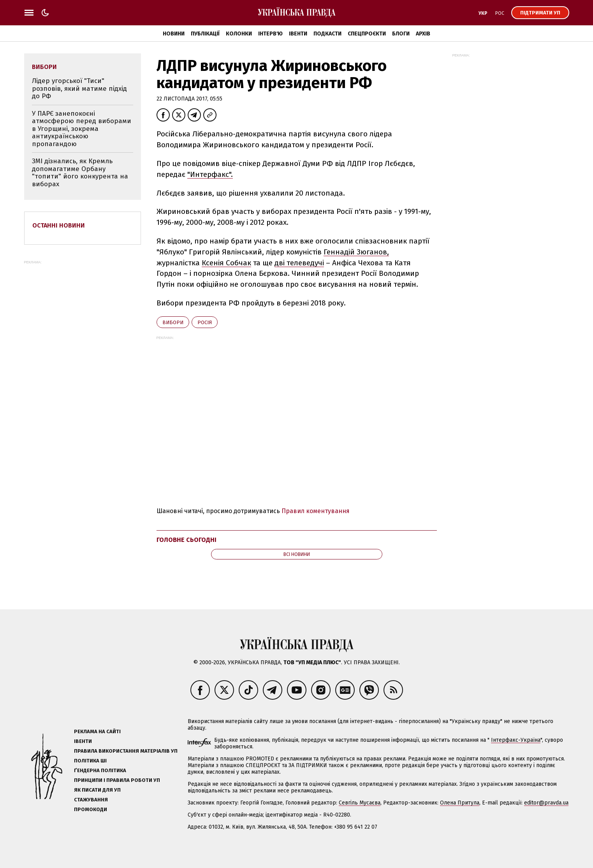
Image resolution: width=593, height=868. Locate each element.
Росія (205, 322)
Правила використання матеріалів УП (126, 751)
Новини (174, 34)
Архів (423, 34)
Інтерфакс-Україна (516, 740)
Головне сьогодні (187, 540)
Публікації (205, 34)
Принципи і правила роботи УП (117, 780)
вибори (173, 322)
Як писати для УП (97, 790)
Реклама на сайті (97, 731)
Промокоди (91, 809)
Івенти (298, 34)
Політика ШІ (90, 761)
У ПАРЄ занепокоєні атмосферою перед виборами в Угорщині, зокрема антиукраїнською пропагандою (82, 129)
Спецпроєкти (367, 34)
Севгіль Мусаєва (360, 803)
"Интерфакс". (210, 174)
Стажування (91, 800)
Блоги (401, 34)
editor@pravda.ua (546, 803)
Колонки (239, 34)
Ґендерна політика (100, 770)
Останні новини (59, 225)
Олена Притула (460, 803)
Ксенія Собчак (226, 263)
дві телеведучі (299, 263)
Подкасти (327, 34)
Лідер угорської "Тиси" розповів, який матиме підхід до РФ (79, 88)
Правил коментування (316, 511)
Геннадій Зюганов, (356, 252)
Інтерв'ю (270, 34)
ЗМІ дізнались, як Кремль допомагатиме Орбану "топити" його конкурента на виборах (80, 173)
